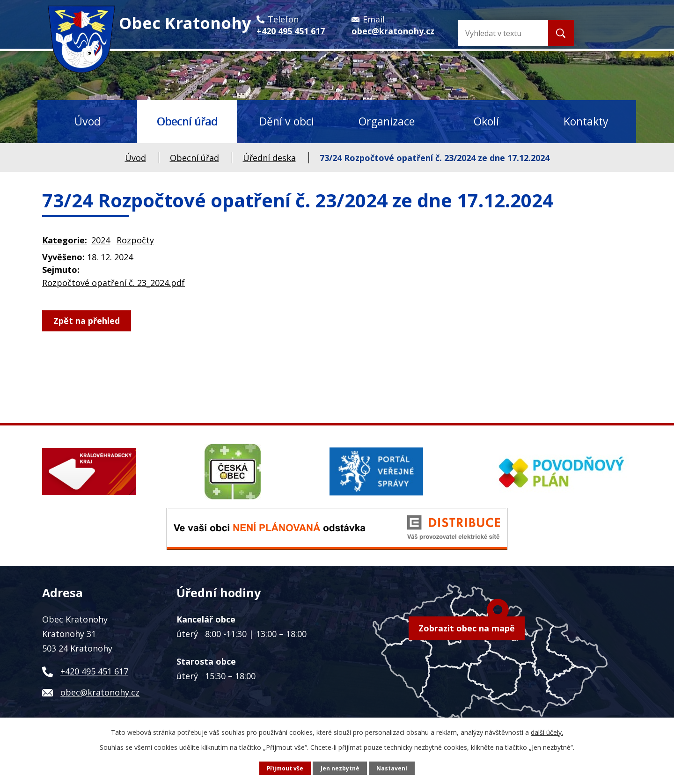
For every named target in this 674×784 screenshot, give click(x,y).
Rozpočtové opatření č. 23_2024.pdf (114, 283)
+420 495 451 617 (94, 671)
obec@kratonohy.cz (100, 692)
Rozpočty (135, 240)
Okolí (486, 121)
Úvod (88, 121)
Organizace (387, 121)
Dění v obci (287, 121)
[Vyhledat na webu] (516, 33)
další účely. (547, 732)
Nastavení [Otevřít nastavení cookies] (392, 768)
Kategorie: (65, 240)
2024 (101, 240)
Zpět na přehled (88, 321)
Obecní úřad (187, 121)
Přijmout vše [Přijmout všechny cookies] (285, 768)
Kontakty (586, 121)
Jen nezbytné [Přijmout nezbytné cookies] (340, 768)
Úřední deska (269, 158)
